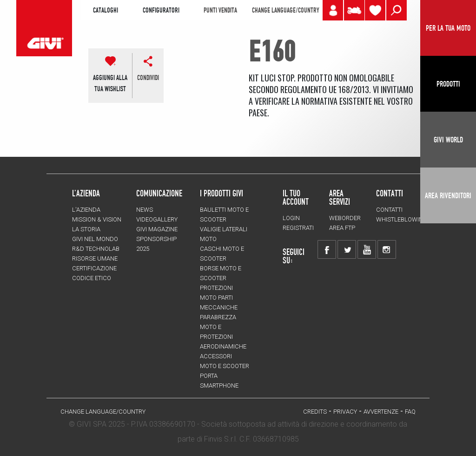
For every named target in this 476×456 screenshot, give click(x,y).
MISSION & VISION (97, 219)
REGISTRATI (298, 228)
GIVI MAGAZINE (157, 229)
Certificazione (94, 268)
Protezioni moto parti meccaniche (219, 298)
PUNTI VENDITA (220, 10)
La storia (86, 229)
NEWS (145, 210)
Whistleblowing (402, 219)
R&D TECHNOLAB (96, 249)
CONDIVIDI (148, 78)
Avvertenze (381, 412)
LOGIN (291, 218)
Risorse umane (95, 258)
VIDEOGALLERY (157, 219)
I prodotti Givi (221, 193)
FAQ (410, 412)
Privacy (345, 412)
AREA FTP (342, 228)
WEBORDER (345, 218)
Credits (315, 412)
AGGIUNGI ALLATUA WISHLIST (110, 83)
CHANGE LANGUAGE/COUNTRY (285, 10)
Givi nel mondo (95, 239)
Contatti (389, 210)
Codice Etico (92, 278)
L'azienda (86, 210)
